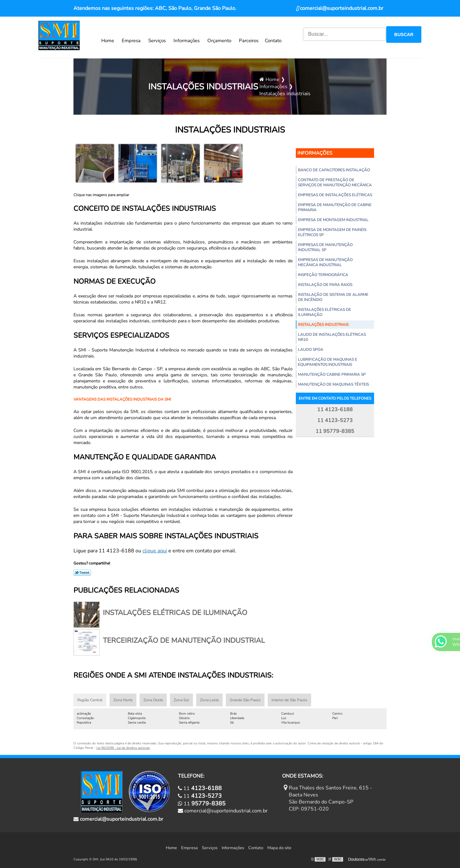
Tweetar (82, 572)
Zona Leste (209, 700)
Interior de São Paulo (289, 700)
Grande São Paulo (245, 700)
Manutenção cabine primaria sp (332, 374)
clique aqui (155, 551)
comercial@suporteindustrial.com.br (340, 8)
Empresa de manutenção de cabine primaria (335, 207)
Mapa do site (279, 848)
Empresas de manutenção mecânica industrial (325, 262)
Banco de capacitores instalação (334, 170)
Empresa (131, 41)
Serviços (157, 41)
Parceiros (249, 41)
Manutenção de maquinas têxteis (333, 384)
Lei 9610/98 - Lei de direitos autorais (123, 748)
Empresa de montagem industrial (333, 220)
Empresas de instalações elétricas (335, 195)
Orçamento (219, 41)
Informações (187, 41)
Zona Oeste (153, 700)
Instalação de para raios (325, 285)
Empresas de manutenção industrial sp (325, 247)
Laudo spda (311, 350)
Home (108, 41)
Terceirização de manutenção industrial (184, 641)
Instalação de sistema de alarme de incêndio (333, 297)
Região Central (90, 700)
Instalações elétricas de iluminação (325, 312)
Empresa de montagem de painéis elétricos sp (332, 232)
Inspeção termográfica (323, 275)
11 (200, 788)
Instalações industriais (323, 325)
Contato (273, 41)
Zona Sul (181, 700)
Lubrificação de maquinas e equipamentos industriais (328, 362)
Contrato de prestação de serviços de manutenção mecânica (335, 182)
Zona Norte (123, 700)
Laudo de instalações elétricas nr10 (332, 337)
